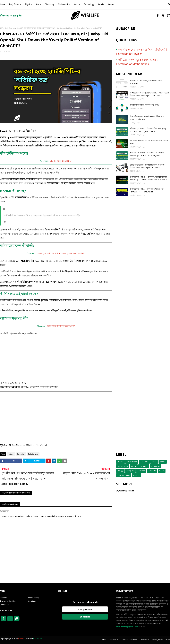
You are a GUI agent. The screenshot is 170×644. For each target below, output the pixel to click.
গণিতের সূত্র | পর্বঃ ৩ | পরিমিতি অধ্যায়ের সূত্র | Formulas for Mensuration (147, 190)
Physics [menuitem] (28, 4)
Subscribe (85, 617)
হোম (2, 28)
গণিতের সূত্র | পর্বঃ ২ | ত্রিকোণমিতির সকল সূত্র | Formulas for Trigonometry (148, 130)
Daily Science (10, 28)
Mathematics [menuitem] (64, 4)
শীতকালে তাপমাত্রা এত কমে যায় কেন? (144, 105)
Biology (120, 471)
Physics (120, 462)
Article (11, 454)
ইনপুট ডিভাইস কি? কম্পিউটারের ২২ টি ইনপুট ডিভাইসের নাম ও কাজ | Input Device (147, 166)
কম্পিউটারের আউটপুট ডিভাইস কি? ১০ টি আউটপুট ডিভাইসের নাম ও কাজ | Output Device (149, 94)
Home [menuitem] (3, 4)
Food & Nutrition (124, 475)
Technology (155, 466)
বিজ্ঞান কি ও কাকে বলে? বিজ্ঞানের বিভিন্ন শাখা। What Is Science (147, 118)
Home (168, 640)
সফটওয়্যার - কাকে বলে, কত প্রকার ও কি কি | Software (146, 82)
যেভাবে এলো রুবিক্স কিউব (61, 161)
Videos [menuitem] (111, 4)
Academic (144, 462)
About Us (4, 598)
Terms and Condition (8, 601)
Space (154, 462)
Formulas (141, 471)
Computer (21, 454)
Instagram (10, 619)
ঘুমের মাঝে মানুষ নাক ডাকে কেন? (61, 326)
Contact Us (4, 605)
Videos (162, 471)
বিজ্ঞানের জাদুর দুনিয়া (11, 16)
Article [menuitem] (101, 4)
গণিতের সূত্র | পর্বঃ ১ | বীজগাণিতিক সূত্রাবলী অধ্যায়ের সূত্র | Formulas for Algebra (147, 154)
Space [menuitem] (38, 4)
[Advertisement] (56, 358)
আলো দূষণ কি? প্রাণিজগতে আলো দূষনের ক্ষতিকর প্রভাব (61, 253)
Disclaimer (32, 601)
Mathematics (123, 466)
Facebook (3, 619)
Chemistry (144, 466)
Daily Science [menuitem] (15, 4)
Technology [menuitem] (89, 4)
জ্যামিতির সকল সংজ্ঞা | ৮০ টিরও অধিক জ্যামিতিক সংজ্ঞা (149, 142)
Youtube (17, 619)
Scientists (152, 471)
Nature (163, 462)
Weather (136, 475)
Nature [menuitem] (77, 4)
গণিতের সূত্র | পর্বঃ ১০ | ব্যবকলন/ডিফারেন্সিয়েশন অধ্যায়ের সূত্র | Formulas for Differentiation (148, 178)
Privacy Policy (33, 598)
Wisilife (22, 639)
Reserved (38, 639)
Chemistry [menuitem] (50, 4)
